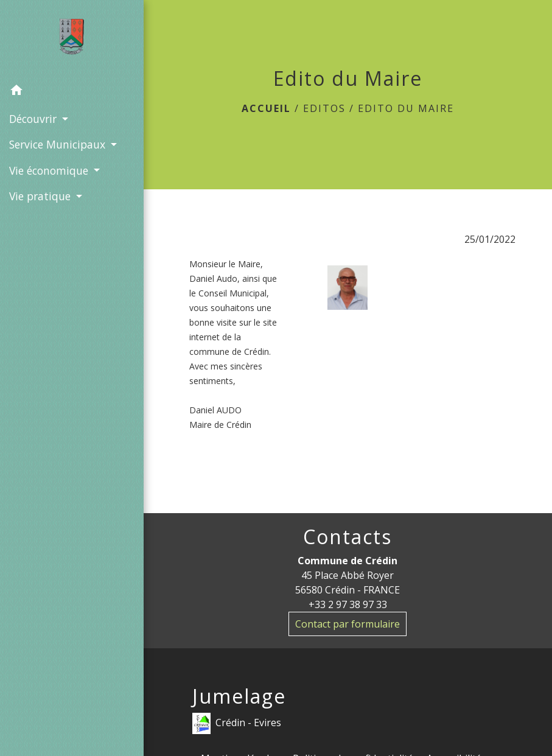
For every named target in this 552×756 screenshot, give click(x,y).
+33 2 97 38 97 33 (348, 604)
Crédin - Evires (237, 723)
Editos (324, 108)
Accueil (266, 108)
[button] (72, 92)
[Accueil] (72, 39)
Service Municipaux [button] (59, 144)
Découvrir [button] (34, 119)
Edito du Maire (406, 108)
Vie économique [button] (50, 170)
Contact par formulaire (348, 624)
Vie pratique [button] (41, 196)
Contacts (348, 537)
